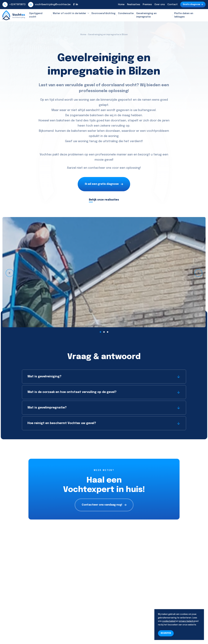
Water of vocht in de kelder (69, 13)
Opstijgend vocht (36, 15)
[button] (100, 332)
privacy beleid (186, 621)
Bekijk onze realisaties (104, 200)
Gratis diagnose (193, 5)
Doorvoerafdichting (103, 13)
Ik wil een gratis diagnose (104, 184)
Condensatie (126, 13)
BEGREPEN (166, 633)
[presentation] (10, 273)
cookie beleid (169, 621)
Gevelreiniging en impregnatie (146, 15)
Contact (172, 5)
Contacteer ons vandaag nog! (104, 505)
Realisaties (134, 5)
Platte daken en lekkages (184, 15)
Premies (147, 5)
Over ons (160, 5)
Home (121, 5)
